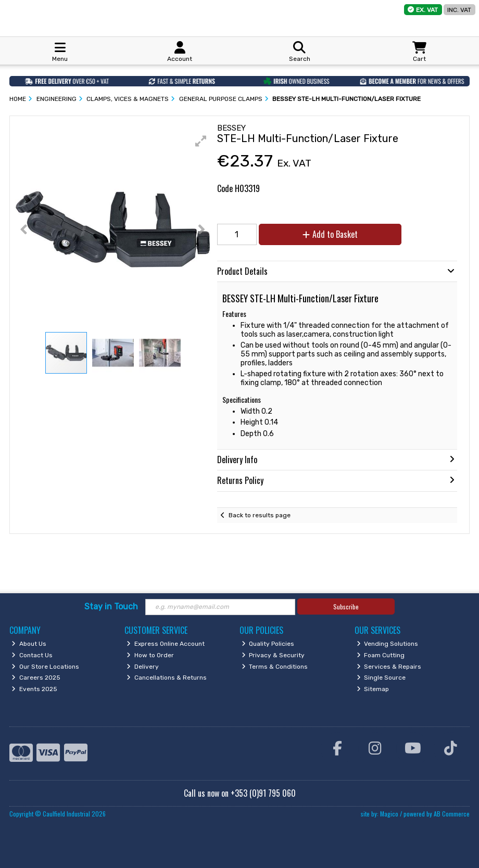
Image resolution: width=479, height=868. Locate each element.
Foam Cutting (381, 655)
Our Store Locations (45, 667)
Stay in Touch (111, 607)
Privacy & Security (273, 655)
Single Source (381, 678)
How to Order (150, 655)
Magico (389, 814)
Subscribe (346, 607)
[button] (201, 141)
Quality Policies (268, 644)
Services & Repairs (389, 667)
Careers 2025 (36, 678)
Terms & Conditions (275, 667)
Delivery (143, 667)
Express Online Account (166, 644)
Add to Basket (330, 234)
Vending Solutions (388, 644)
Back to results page (260, 515)
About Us (29, 644)
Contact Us (32, 655)
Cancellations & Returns (167, 678)
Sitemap (373, 689)
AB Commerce (452, 814)
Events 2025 (34, 689)
